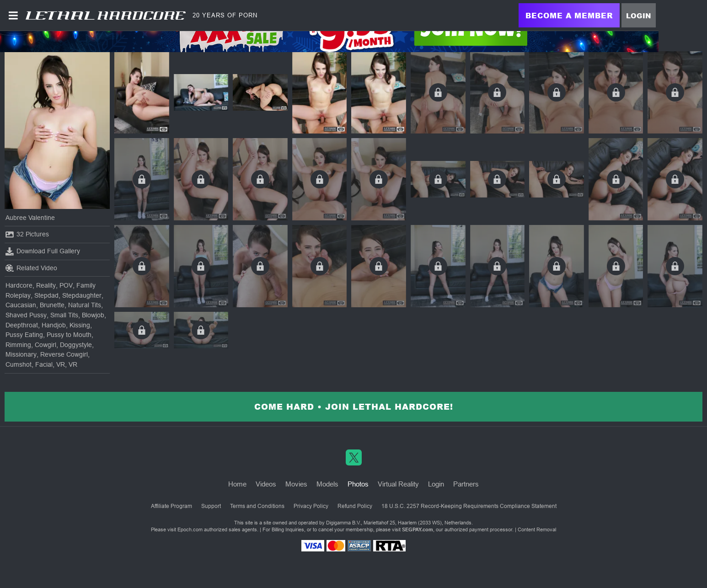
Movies (296, 484)
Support (211, 506)
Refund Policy (355, 506)
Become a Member (569, 15)
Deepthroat (22, 325)
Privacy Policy (311, 506)
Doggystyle (76, 345)
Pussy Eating (24, 335)
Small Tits (64, 315)
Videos (266, 484)
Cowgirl (46, 345)
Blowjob (93, 315)
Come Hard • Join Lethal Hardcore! (354, 406)
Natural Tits (85, 305)
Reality (46, 285)
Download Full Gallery (43, 251)
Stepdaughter (82, 295)
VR (61, 364)
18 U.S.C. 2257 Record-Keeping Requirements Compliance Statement (469, 506)
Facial (44, 364)
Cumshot (19, 364)
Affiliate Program (171, 506)
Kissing (80, 325)
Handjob (54, 325)
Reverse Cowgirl (64, 354)
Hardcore (19, 285)
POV (66, 285)
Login (639, 16)
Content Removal (537, 529)
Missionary (21, 354)
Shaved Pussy (26, 315)
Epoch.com (190, 529)
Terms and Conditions (257, 506)
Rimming (18, 345)
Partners (466, 484)
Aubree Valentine (30, 218)
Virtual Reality (398, 484)
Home (237, 484)
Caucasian (21, 305)
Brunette (52, 305)
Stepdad (46, 295)
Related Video (31, 268)
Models (327, 484)
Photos (358, 484)
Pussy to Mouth (69, 335)
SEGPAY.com (418, 529)
